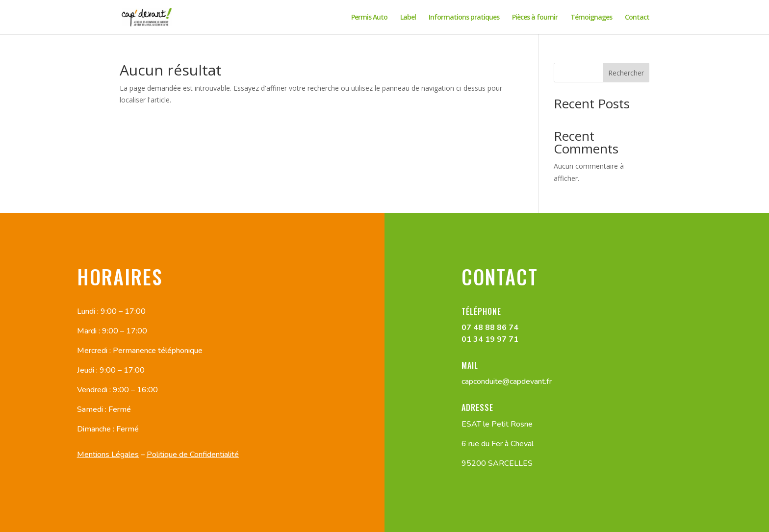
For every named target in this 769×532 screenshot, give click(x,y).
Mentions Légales (108, 455)
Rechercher (626, 73)
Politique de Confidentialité (193, 455)
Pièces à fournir (535, 18)
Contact (637, 18)
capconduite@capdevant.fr (507, 381)
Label (408, 18)
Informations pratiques (464, 18)
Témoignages (591, 18)
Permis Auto (369, 18)
